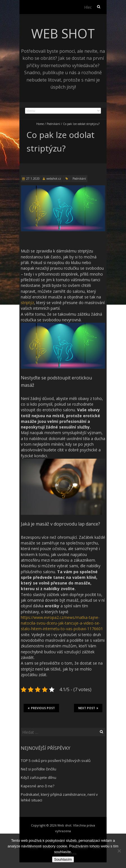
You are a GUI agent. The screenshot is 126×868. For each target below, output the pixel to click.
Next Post (88, 708)
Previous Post (41, 708)
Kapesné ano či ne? (38, 786)
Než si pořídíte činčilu (39, 769)
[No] (119, 851)
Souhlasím (63, 859)
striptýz (27, 303)
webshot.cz (54, 179)
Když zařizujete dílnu (39, 777)
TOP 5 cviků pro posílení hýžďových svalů (56, 761)
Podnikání (53, 124)
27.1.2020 (33, 179)
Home (40, 124)
